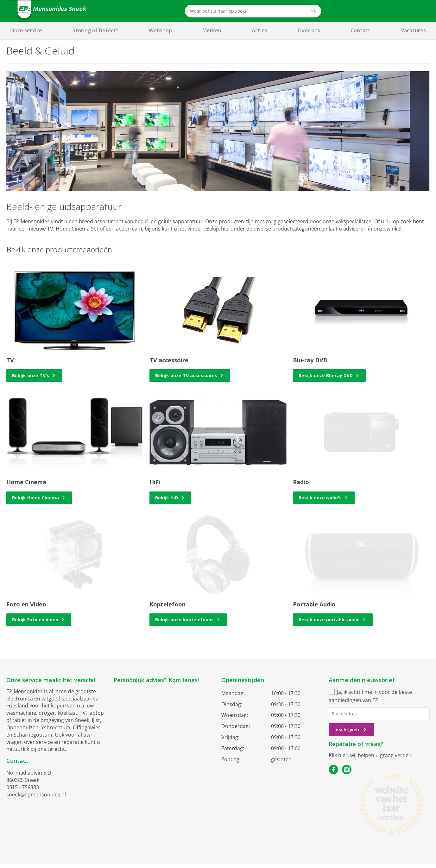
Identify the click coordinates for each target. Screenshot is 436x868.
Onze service (26, 30)
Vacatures (413, 30)
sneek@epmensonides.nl (36, 795)
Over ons (309, 30)
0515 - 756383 (23, 787)
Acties (259, 30)
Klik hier (338, 755)
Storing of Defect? (95, 30)
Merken (212, 30)
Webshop (160, 30)
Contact (360, 30)
